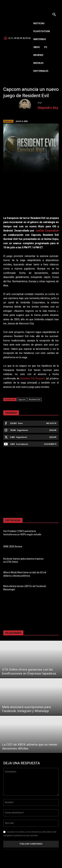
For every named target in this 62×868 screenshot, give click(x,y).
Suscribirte (50, 444)
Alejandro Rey (48, 108)
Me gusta (51, 423)
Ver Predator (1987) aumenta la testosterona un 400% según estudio (22, 533)
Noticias (8, 121)
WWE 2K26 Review (13, 547)
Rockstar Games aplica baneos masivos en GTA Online (23, 560)
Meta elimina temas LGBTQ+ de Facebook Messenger (25, 588)
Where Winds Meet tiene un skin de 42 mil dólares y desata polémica (25, 574)
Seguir (53, 430)
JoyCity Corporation (47, 231)
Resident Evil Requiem (33, 378)
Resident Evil (35, 399)
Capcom (22, 399)
